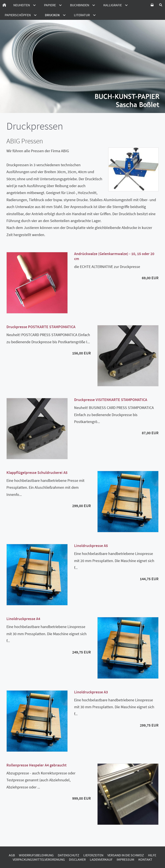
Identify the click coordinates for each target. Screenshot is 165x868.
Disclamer (77, 859)
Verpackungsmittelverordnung (39, 859)
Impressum (125, 859)
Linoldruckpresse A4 (23, 619)
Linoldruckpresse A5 (91, 546)
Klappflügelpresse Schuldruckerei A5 (37, 472)
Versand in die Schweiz (126, 855)
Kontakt (145, 859)
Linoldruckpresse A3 (91, 692)
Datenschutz (69, 855)
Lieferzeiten (93, 855)
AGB (12, 855)
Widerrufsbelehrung (36, 855)
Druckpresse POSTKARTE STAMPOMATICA (41, 327)
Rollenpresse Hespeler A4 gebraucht (37, 765)
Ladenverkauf (101, 859)
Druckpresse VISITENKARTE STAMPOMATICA (111, 400)
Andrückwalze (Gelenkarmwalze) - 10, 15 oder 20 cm (114, 256)
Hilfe (152, 855)
